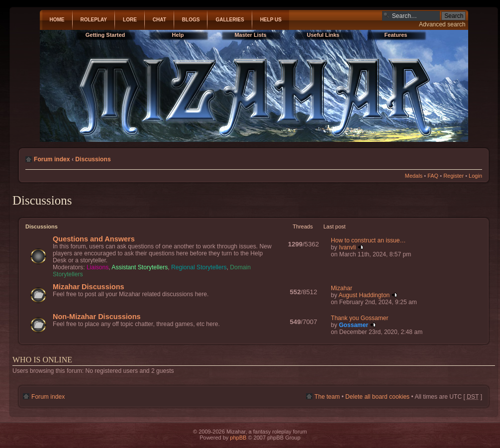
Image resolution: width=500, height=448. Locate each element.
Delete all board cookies (377, 397)
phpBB (238, 438)
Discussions (93, 159)
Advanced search (442, 24)
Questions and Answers (94, 239)
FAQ (433, 176)
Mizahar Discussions (89, 287)
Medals (414, 176)
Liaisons (98, 267)
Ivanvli (347, 247)
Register (453, 176)
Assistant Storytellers (140, 267)
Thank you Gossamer (360, 318)
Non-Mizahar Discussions (97, 317)
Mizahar (342, 288)
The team (327, 397)
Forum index (52, 159)
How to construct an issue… (368, 240)
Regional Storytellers (199, 267)
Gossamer (353, 325)
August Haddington (364, 295)
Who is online (42, 360)
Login (475, 176)
